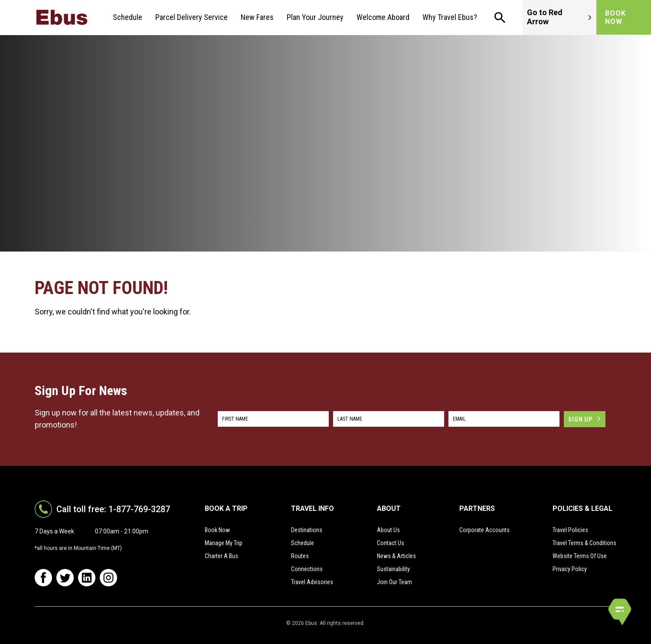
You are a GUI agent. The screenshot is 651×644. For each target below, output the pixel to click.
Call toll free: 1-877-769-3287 (113, 509)
